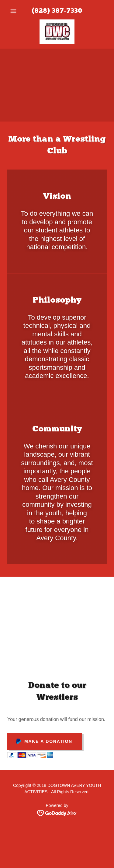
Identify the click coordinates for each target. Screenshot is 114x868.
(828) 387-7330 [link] (57, 11)
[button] (15, 11)
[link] (57, 32)
